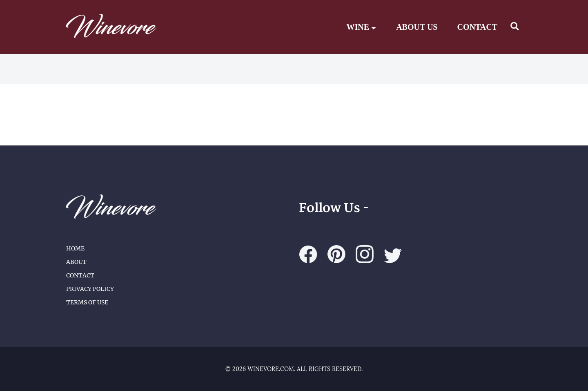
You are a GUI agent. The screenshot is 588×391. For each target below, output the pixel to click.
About (76, 262)
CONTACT (477, 27)
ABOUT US (417, 27)
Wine (362, 27)
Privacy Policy (90, 289)
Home (75, 248)
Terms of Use (87, 302)
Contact (80, 275)
